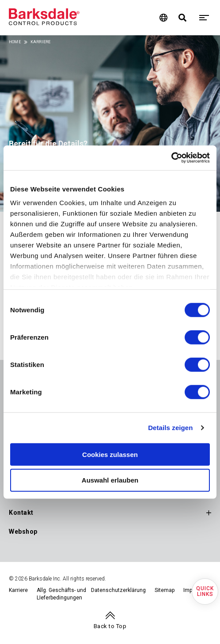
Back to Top (110, 626)
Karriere (18, 590)
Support (21, 494)
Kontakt (21, 513)
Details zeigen (170, 428)
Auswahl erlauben (110, 480)
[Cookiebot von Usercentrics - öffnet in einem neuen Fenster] (171, 158)
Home (15, 42)
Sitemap (165, 590)
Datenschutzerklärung (118, 590)
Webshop (23, 532)
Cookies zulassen (110, 454)
